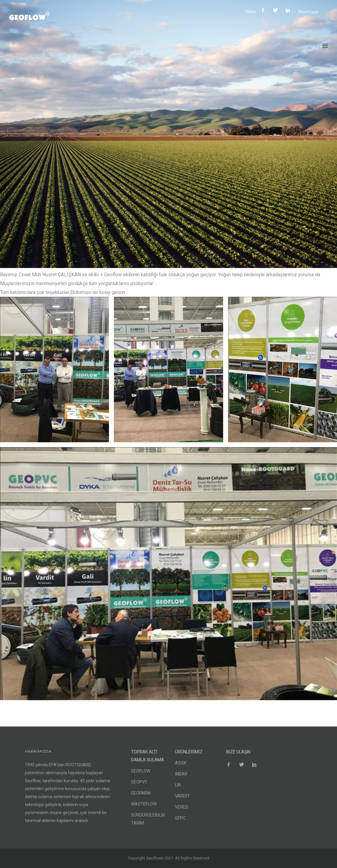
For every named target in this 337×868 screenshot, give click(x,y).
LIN (178, 785)
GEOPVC (139, 782)
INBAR (181, 774)
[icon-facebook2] (264, 10)
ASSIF (181, 763)
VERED (182, 807)
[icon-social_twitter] (277, 10)
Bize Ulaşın (308, 11)
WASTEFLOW (144, 804)
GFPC (180, 818)
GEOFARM (141, 793)
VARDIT (182, 796)
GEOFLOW (141, 771)
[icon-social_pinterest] (290, 10)
